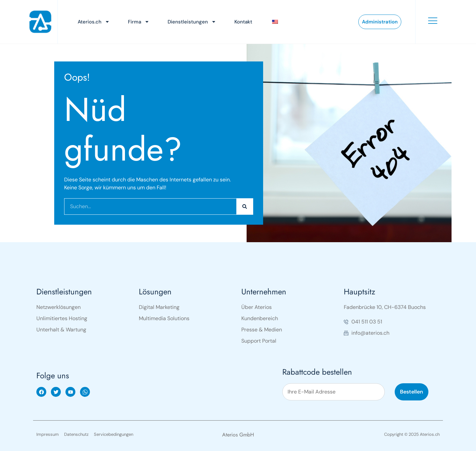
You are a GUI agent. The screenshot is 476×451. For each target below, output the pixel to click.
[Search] (245, 207)
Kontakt (243, 22)
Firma (139, 22)
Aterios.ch (94, 22)
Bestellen (412, 392)
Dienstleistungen (192, 22)
